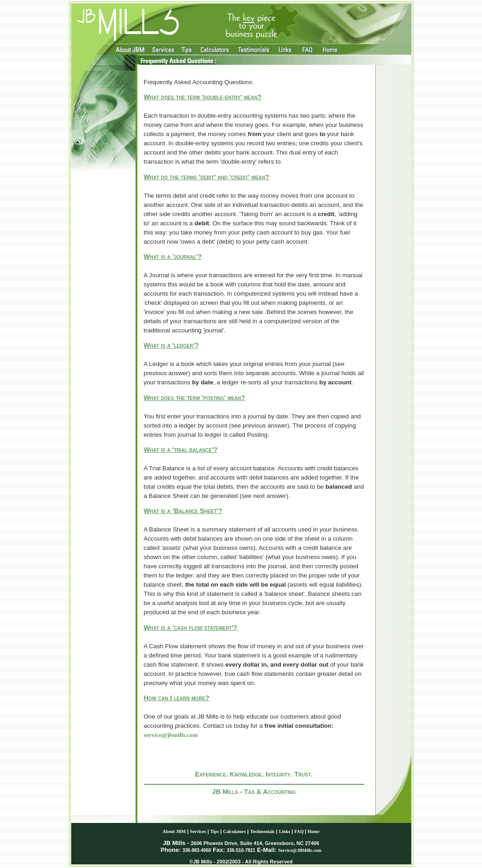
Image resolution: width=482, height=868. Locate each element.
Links (284, 831)
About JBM (174, 831)
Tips (215, 831)
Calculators (235, 831)
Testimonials (262, 831)
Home (314, 831)
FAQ (300, 831)
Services (198, 831)
